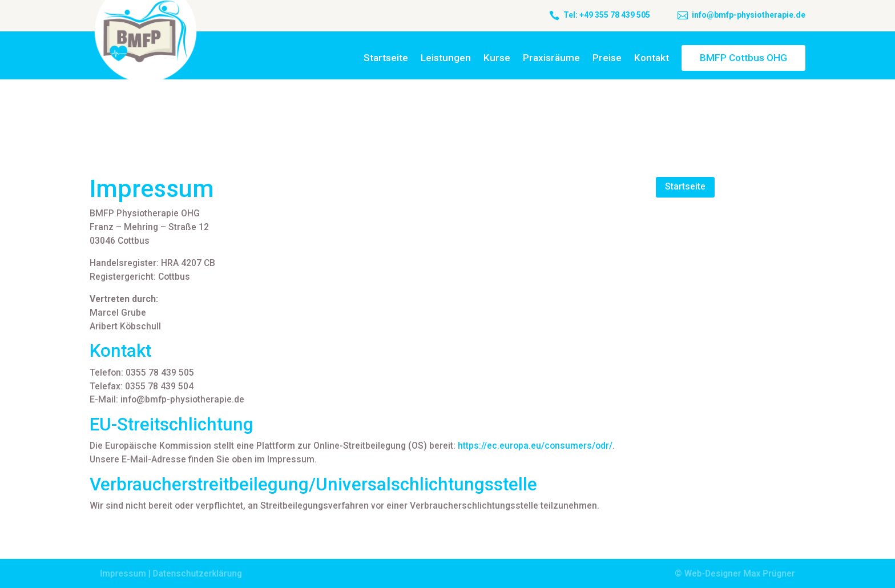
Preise (607, 58)
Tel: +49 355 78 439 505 (607, 15)
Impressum (127, 573)
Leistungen (446, 58)
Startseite (386, 58)
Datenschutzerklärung (200, 573)
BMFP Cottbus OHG (743, 58)
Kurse (497, 58)
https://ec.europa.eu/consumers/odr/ (535, 446)
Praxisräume (551, 58)
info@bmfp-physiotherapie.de (749, 15)
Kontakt (652, 58)
